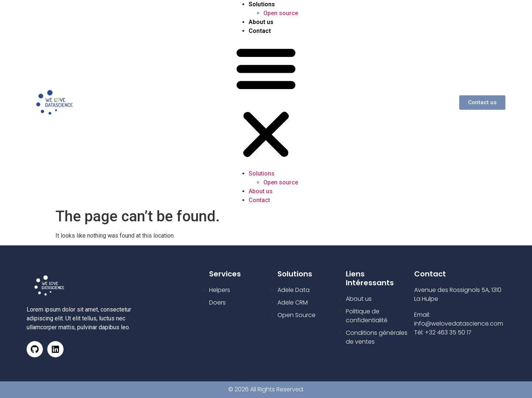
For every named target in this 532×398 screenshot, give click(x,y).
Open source (281, 13)
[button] (266, 102)
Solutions (262, 4)
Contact (260, 31)
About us (261, 22)
